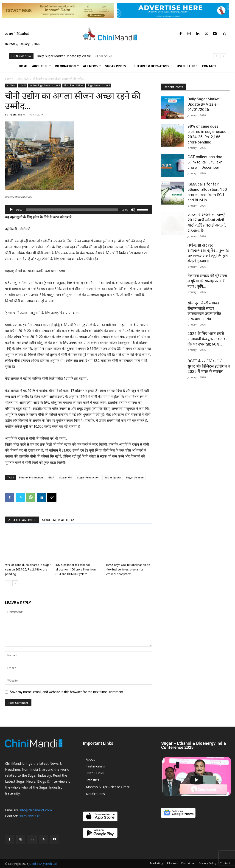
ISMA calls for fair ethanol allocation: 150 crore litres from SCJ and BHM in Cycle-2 (76, 569)
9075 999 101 (30, 816)
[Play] (11, 210)
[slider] (72, 210)
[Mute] (133, 210)
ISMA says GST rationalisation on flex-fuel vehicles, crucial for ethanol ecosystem (128, 569)
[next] (223, 56)
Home (9, 79)
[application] (78, 210)
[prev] (216, 56)
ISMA (51, 477)
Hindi (23, 85)
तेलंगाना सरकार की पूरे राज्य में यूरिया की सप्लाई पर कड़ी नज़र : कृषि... (207, 281)
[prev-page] (8, 583)
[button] (225, 34)
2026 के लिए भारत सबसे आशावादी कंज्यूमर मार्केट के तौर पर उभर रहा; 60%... (207, 339)
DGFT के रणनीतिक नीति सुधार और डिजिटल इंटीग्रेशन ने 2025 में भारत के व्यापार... (209, 366)
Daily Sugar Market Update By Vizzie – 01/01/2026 (75, 56)
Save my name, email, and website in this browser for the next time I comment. (67, 692)
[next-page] (15, 583)
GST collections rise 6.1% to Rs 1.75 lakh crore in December (205, 162)
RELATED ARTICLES (22, 520)
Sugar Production (88, 477)
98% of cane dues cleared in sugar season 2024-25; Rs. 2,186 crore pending (28, 569)
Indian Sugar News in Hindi (45, 85)
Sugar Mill (66, 477)
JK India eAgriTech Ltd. (43, 864)
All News (23, 79)
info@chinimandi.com (36, 810)
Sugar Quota (113, 477)
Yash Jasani (17, 114)
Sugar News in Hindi (99, 85)
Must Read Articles (74, 85)
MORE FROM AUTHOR (58, 520)
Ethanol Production (31, 477)
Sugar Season (135, 477)
